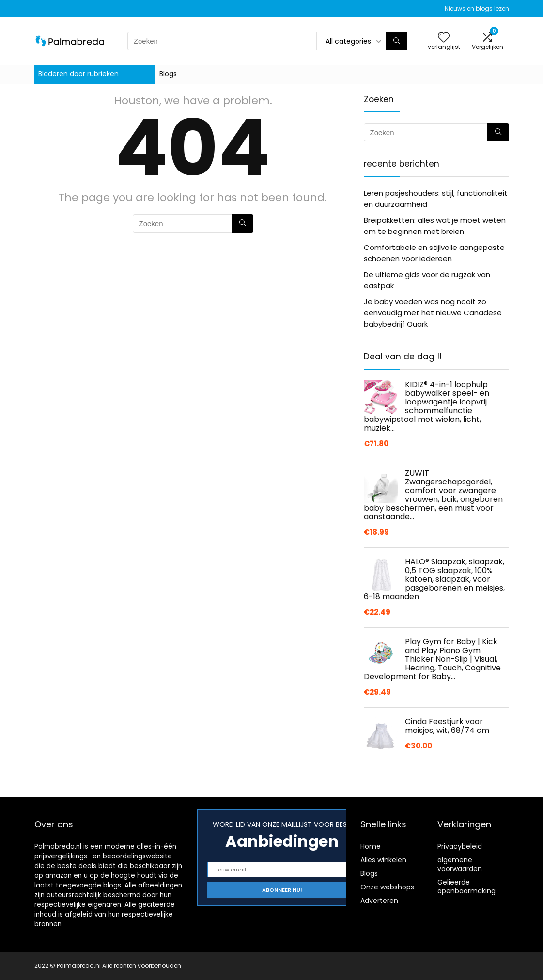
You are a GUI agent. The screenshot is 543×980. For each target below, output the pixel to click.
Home (371, 846)
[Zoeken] (396, 41)
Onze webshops (387, 887)
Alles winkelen (383, 860)
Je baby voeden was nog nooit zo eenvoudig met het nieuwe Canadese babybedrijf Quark (433, 313)
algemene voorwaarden (460, 864)
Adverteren (379, 901)
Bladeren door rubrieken (78, 74)
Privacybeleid (460, 846)
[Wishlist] (444, 38)
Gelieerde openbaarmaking (466, 887)
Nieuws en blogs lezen (477, 8)
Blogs (168, 74)
